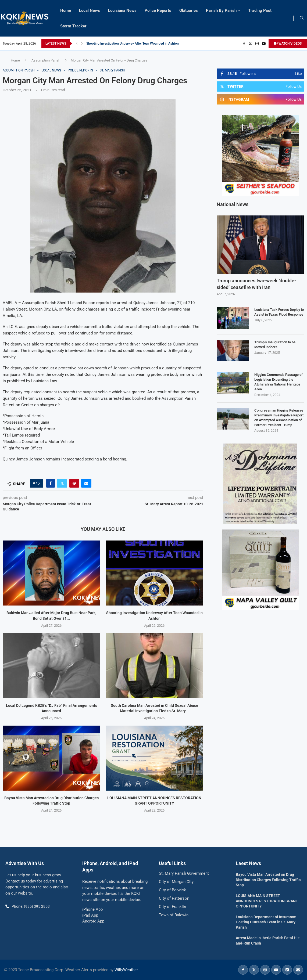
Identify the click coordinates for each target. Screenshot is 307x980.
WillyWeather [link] (126, 970)
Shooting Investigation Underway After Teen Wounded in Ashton (133, 44)
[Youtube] (264, 44)
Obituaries (189, 10)
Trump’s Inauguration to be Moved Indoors (275, 345)
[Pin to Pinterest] (74, 483)
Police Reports (158, 10)
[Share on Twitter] (62, 483)
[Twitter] (250, 44)
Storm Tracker (73, 26)
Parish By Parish (221, 10)
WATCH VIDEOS (288, 44)
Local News (90, 10)
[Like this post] (38, 483)
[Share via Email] (86, 483)
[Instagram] (257, 44)
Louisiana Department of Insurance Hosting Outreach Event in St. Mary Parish (266, 922)
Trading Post (260, 10)
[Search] (302, 18)
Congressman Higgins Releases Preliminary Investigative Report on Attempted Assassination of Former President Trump (279, 418)
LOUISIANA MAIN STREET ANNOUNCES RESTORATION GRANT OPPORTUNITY (267, 901)
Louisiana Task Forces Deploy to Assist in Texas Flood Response (279, 312)
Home (66, 10)
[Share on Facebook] (51, 483)
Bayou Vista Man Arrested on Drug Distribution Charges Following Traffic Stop (268, 880)
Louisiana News (122, 10)
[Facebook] (244, 44)
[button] (77, 44)
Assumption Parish (46, 60)
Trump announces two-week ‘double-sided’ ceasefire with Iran (256, 284)
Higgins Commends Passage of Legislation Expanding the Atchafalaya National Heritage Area (279, 382)
